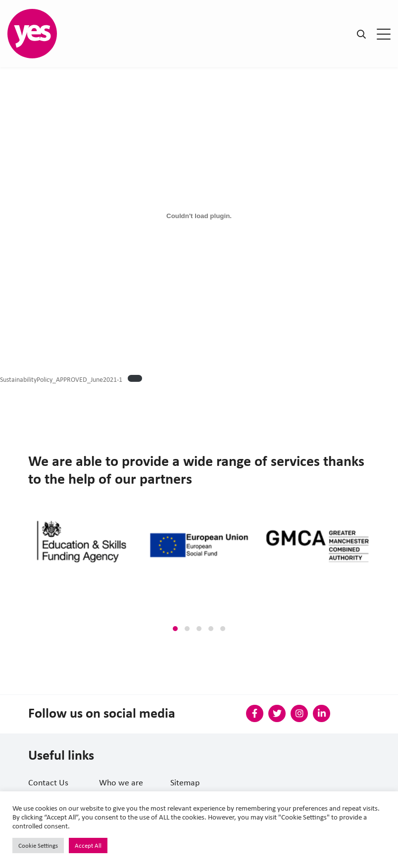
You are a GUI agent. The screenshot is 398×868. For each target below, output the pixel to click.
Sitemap (185, 782)
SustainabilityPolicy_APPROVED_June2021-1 (61, 379)
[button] (175, 629)
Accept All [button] (88, 845)
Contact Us (48, 782)
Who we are (121, 782)
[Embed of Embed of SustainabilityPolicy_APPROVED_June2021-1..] (199, 216)
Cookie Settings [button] (38, 845)
